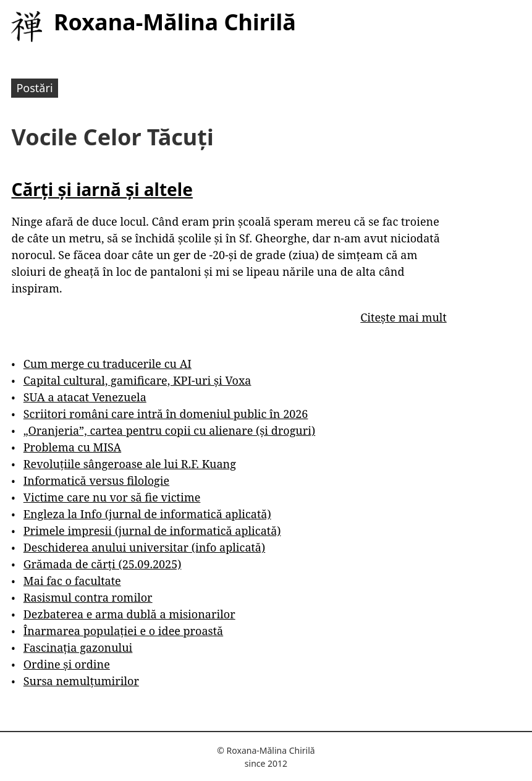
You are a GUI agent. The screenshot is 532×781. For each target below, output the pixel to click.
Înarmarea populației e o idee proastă (123, 631)
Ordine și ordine (67, 664)
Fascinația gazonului (78, 647)
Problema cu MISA (72, 447)
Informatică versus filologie (96, 480)
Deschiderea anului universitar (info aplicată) (144, 547)
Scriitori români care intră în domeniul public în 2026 (166, 414)
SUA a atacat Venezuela (85, 397)
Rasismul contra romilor (88, 597)
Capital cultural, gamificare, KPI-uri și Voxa (137, 380)
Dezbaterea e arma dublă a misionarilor (129, 614)
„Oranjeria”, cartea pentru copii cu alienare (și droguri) (169, 430)
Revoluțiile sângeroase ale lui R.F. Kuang (130, 464)
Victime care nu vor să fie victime (112, 497)
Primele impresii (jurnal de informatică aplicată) (152, 531)
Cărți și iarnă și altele (102, 189)
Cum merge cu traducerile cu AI (108, 364)
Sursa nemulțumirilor (81, 681)
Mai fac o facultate (72, 581)
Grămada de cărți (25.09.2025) (103, 564)
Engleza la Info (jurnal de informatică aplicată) (147, 514)
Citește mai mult (403, 317)
